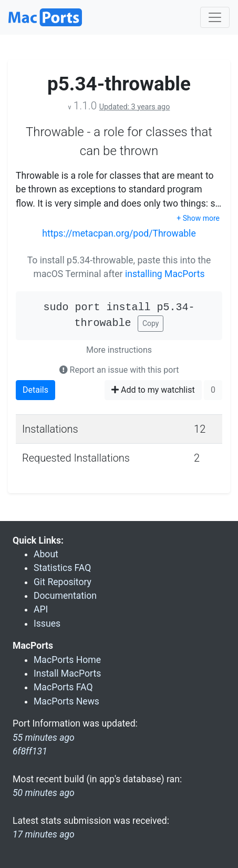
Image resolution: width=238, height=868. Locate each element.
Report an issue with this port (119, 370)
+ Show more (198, 218)
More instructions (119, 350)
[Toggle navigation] (215, 17)
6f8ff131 (30, 751)
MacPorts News (66, 701)
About (46, 554)
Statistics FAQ (62, 568)
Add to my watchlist (153, 390)
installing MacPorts (165, 274)
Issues (47, 624)
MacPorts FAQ (63, 687)
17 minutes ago (44, 834)
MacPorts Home (67, 660)
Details (35, 390)
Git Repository (63, 582)
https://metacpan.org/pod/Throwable (119, 233)
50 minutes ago (44, 793)
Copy (151, 323)
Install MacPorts (67, 673)
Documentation (65, 596)
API (41, 609)
